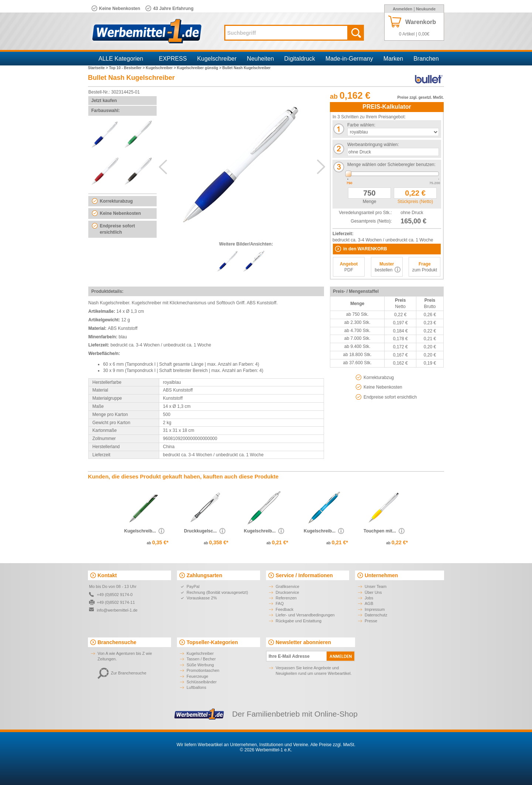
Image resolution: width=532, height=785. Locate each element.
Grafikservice (287, 586)
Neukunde (426, 9)
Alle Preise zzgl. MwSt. (333, 745)
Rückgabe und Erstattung (299, 621)
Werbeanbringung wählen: (373, 145)
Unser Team (376, 586)
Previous (163, 167)
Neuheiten (260, 59)
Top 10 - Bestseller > (127, 68)
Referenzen (286, 598)
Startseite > (98, 68)
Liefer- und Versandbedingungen (305, 615)
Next (321, 167)
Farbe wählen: (361, 125)
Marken (393, 59)
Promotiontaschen (203, 670)
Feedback (284, 609)
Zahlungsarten (204, 575)
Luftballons (196, 687)
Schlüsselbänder (202, 682)
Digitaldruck (300, 59)
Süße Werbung (200, 665)
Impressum (375, 609)
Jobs (369, 598)
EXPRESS (173, 59)
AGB (369, 603)
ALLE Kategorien (121, 59)
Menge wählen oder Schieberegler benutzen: (391, 165)
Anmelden (403, 9)
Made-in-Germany (349, 59)
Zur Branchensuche (122, 673)
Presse (371, 621)
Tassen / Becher (201, 659)
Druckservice (287, 592)
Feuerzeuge (197, 676)
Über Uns (373, 592)
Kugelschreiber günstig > (200, 68)
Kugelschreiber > (161, 68)
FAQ (280, 603)
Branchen (426, 59)
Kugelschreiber (217, 59)
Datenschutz (376, 615)
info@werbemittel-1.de (117, 610)
